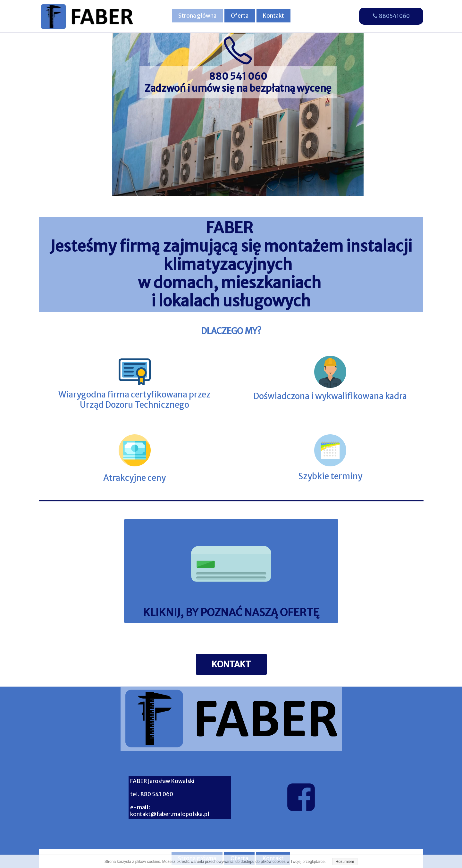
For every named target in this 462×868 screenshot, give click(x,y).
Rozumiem (345, 862)
